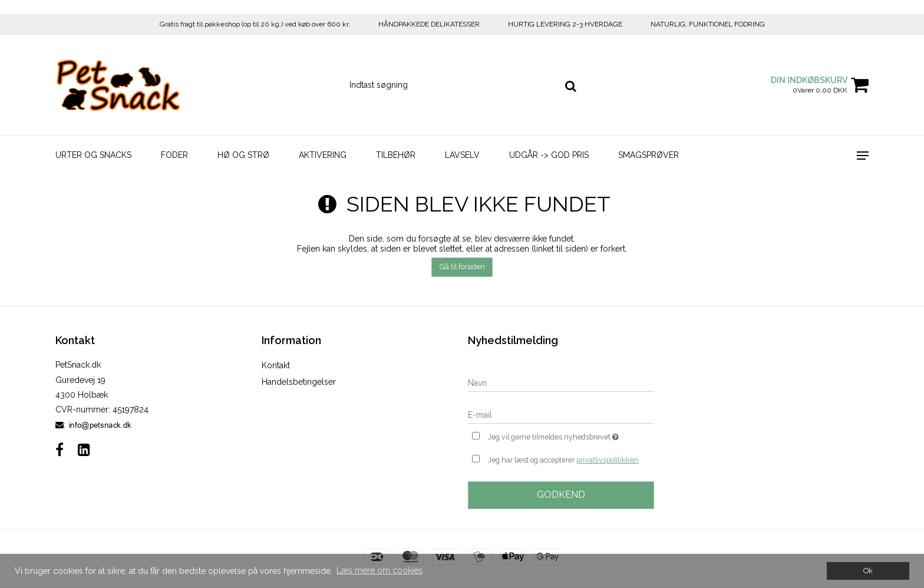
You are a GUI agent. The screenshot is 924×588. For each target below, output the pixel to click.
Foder (174, 155)
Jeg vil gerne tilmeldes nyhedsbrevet (571, 436)
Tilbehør (396, 155)
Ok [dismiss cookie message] (868, 571)
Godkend (561, 495)
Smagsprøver (649, 155)
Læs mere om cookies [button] (379, 570)
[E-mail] (561, 414)
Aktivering (323, 155)
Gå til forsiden (462, 267)
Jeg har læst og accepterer (563, 460)
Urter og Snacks (93, 155)
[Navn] (561, 382)
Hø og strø (243, 155)
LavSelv (462, 155)
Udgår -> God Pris (549, 155)
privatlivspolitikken (608, 460)
